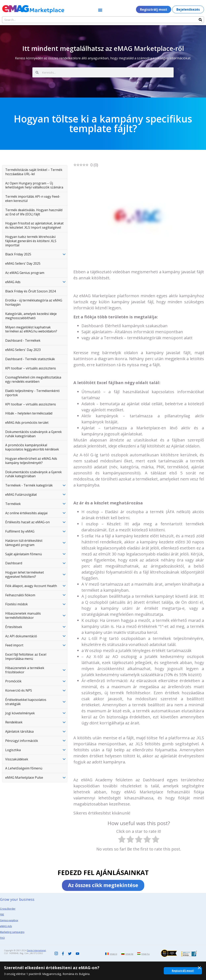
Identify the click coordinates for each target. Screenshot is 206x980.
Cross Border (8, 909)
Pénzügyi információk (22, 741)
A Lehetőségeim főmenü (24, 768)
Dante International (36, 950)
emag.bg (129, 954)
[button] (100, 10)
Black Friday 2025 (18, 254)
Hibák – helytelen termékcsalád (29, 413)
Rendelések (14, 722)
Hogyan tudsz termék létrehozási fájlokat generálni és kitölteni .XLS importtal (31, 241)
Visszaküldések (17, 759)
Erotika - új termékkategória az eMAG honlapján (34, 302)
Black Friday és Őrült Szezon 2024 (30, 291)
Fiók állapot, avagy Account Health (31, 586)
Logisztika (13, 750)
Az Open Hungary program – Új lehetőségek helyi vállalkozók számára (34, 185)
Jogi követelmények (20, 713)
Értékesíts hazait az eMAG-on (27, 522)
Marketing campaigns (12, 932)
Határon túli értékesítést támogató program (24, 543)
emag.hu (146, 954)
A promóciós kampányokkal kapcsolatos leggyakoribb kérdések (32, 447)
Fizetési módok (16, 604)
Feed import (14, 645)
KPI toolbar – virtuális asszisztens (31, 368)
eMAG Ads (13, 282)
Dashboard (14, 563)
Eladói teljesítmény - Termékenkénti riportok (32, 393)
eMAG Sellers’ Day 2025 (23, 263)
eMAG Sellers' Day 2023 (23, 350)
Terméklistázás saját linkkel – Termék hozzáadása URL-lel (34, 172)
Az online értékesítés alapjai (26, 513)
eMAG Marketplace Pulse (24, 777)
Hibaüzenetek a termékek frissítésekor (25, 670)
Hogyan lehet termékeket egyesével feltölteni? (25, 574)
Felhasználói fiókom (20, 595)
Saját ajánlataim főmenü (24, 554)
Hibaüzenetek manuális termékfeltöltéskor (23, 615)
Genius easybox (9, 920)
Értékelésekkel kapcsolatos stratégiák (26, 702)
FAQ (2, 938)
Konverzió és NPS (19, 690)
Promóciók (13, 681)
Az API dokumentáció (21, 636)
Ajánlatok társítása (19, 731)
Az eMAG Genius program (25, 273)
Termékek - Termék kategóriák (29, 485)
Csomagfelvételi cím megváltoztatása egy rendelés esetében (33, 379)
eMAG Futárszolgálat (21, 495)
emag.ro (113, 954)
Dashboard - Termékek (23, 340)
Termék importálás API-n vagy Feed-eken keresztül (33, 199)
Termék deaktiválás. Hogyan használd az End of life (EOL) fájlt (34, 212)
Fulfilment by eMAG (20, 531)
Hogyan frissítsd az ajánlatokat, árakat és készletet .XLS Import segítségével (34, 225)
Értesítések (14, 627)
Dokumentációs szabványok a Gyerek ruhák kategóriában (33, 434)
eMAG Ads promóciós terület (27, 423)
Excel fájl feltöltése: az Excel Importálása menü (26, 657)
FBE (2, 915)
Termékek (13, 504)
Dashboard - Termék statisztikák (30, 359)
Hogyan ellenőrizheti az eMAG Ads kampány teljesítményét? (31, 461)
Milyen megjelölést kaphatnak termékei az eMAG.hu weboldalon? (31, 329)
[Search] (200, 20)
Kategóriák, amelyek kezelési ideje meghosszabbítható (31, 316)
